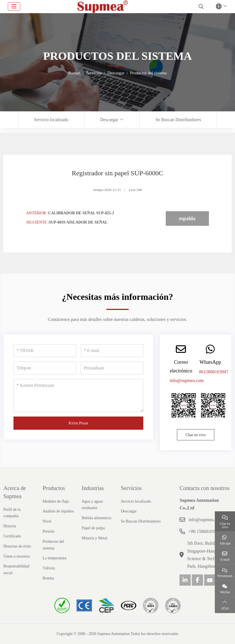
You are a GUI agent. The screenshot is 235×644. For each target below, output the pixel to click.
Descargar (109, 120)
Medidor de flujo (56, 501)
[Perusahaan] (112, 368)
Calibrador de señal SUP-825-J (81, 213)
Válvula (49, 568)
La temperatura (55, 558)
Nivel (47, 521)
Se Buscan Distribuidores (178, 120)
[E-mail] (112, 351)
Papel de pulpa (93, 528)
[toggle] (14, 6)
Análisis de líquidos (58, 511)
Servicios (131, 488)
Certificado (12, 536)
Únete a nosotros (17, 556)
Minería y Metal (94, 538)
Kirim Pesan (79, 423)
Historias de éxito (17, 546)
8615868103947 (214, 372)
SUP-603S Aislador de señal (78, 222)
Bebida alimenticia (96, 518)
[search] (200, 6)
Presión (49, 531)
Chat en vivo (196, 435)
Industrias (93, 488)
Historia (10, 526)
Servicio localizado (51, 120)
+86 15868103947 (205, 531)
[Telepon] (45, 368)
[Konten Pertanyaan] (78, 395)
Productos (54, 488)
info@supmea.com (187, 380)
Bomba (48, 578)
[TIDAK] (45, 351)
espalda (187, 219)
